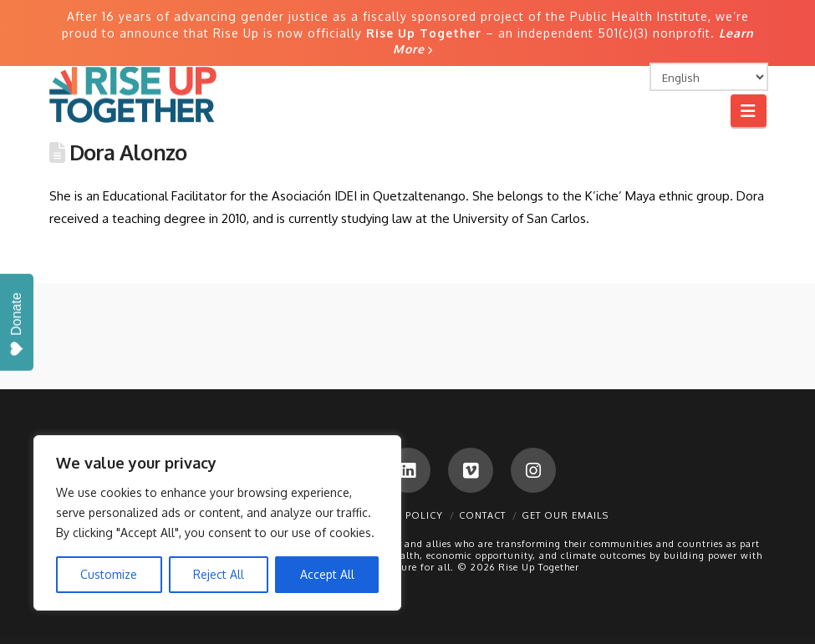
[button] (749, 111)
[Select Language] (709, 77)
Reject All (219, 574)
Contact (482, 515)
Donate (17, 325)
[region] (217, 523)
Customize (109, 574)
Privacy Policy (401, 515)
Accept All (327, 574)
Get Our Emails (565, 515)
